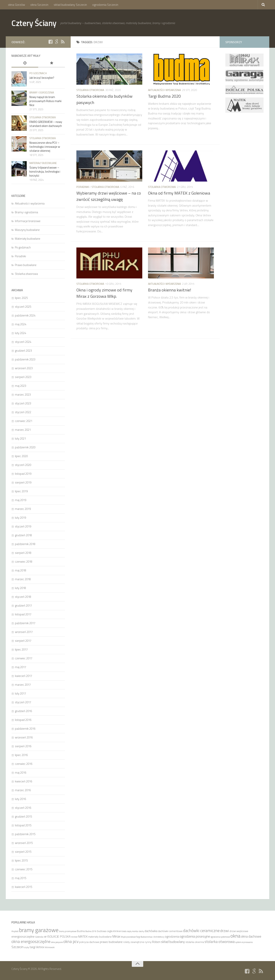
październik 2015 (25, 834)
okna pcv (71, 941)
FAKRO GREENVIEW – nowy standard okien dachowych (46, 124)
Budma (81, 931)
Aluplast (15, 931)
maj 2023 (21, 386)
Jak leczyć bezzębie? (42, 78)
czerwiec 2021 (24, 421)
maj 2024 (21, 324)
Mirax (116, 936)
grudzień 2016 (23, 711)
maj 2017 (21, 667)
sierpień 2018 (23, 553)
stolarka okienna (195, 942)
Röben (156, 942)
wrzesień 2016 (24, 737)
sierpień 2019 (23, 482)
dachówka (151, 931)
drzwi (225, 931)
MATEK (83, 936)
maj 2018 (21, 570)
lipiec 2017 (21, 649)
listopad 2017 (23, 614)
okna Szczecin (39, 5)
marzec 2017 (23, 685)
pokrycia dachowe (89, 942)
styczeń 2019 (23, 526)
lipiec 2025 (21, 298)
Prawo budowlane (26, 265)
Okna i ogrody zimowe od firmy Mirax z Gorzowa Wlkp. (104, 293)
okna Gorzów (17, 5)
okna (235, 936)
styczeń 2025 (23, 307)
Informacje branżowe (28, 221)
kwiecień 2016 (23, 781)
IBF (45, 937)
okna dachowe (251, 936)
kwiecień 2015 (23, 887)
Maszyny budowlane (27, 230)
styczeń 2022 (23, 412)
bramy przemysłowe (68, 931)
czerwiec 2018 (24, 562)
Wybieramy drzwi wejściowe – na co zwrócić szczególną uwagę (109, 196)
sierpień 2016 (23, 746)
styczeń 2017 (23, 702)
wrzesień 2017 (24, 632)
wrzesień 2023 (24, 368)
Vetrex (40, 947)
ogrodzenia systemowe (220, 937)
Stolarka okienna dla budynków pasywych (104, 99)
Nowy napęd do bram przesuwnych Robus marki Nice (45, 101)
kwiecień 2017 (23, 676)
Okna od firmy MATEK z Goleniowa (179, 193)
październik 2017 (25, 623)
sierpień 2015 (23, 852)
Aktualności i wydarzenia (164, 90)
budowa (102, 931)
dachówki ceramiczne (201, 931)
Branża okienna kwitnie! (170, 290)
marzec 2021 (23, 430)
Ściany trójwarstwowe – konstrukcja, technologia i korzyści (45, 172)
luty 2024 (20, 333)
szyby (27, 947)
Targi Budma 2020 (164, 96)
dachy (142, 931)
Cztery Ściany (34, 23)
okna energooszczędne (31, 941)
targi (32, 947)
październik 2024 (25, 315)
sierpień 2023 (23, 377)
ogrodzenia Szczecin (105, 5)
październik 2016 (25, 729)
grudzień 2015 (23, 817)
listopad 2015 (23, 825)
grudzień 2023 (23, 351)
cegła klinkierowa (116, 931)
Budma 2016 (91, 931)
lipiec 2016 (21, 755)
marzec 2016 (23, 790)
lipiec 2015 (21, 860)
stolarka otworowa (220, 941)
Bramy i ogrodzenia (42, 92)
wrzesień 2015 (24, 843)
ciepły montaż (133, 931)
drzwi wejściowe (239, 931)
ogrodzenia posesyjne (195, 936)
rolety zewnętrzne (134, 942)
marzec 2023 (23, 395)
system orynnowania (244, 942)
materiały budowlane (100, 937)
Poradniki (83, 187)
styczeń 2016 (23, 808)
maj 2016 (21, 773)
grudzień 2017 (23, 606)
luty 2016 (20, 799)
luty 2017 (20, 693)
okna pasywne (57, 942)
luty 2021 (20, 438)
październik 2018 (25, 544)
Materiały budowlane (43, 163)
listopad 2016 (23, 720)
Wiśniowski (50, 947)
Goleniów (39, 937)
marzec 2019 (23, 509)
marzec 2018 (23, 579)
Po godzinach (38, 73)
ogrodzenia (172, 936)
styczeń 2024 (23, 342)
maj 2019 (21, 500)
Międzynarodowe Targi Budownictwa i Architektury (143, 937)
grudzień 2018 (23, 535)
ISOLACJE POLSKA (59, 936)
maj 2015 (21, 878)
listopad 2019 (23, 474)
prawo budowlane (111, 942)
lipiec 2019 (21, 491)
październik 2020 (25, 447)
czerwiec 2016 (24, 764)
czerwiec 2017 (24, 658)
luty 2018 (20, 588)
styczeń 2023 (23, 403)
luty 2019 (20, 518)
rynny (148, 942)
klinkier (74, 937)
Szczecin (17, 947)
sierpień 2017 (23, 641)
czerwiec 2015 (24, 869)
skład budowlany (173, 942)
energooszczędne (23, 936)
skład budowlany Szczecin (70, 5)
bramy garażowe (39, 930)
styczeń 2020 (23, 465)
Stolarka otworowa (90, 90)
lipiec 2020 (21, 456)
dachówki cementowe (170, 931)
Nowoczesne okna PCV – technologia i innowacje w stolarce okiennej (45, 147)
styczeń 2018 (23, 597)
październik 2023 (25, 359)
